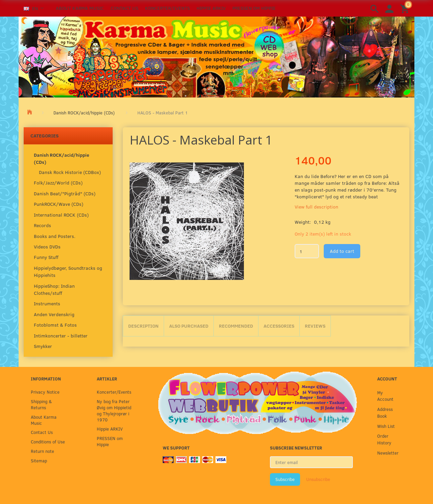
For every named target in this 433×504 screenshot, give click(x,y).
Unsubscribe (318, 479)
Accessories (279, 326)
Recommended (236, 326)
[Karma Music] (216, 56)
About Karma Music (80, 8)
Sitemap (39, 461)
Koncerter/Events (167, 8)
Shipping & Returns (41, 404)
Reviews (315, 326)
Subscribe (285, 479)
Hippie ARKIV (211, 8)
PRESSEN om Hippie (254, 8)
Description (143, 326)
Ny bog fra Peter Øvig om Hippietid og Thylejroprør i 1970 (114, 410)
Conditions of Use (48, 442)
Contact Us (124, 8)
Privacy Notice (45, 392)
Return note (42, 451)
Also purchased (189, 326)
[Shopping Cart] (406, 8)
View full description (316, 207)
